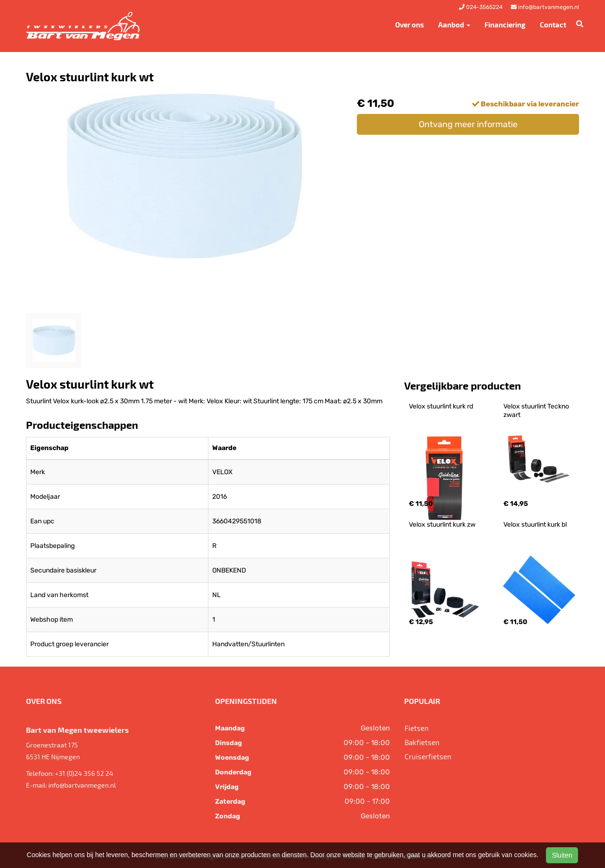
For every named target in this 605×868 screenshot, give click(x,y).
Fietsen (417, 728)
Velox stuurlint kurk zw (442, 525)
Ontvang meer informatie (468, 124)
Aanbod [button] (454, 25)
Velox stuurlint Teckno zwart (537, 411)
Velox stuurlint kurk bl (535, 525)
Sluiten (562, 855)
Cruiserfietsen (428, 756)
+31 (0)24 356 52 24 (84, 773)
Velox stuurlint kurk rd (441, 406)
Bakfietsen (422, 742)
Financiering (505, 25)
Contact (553, 25)
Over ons (410, 25)
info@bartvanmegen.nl (82, 785)
